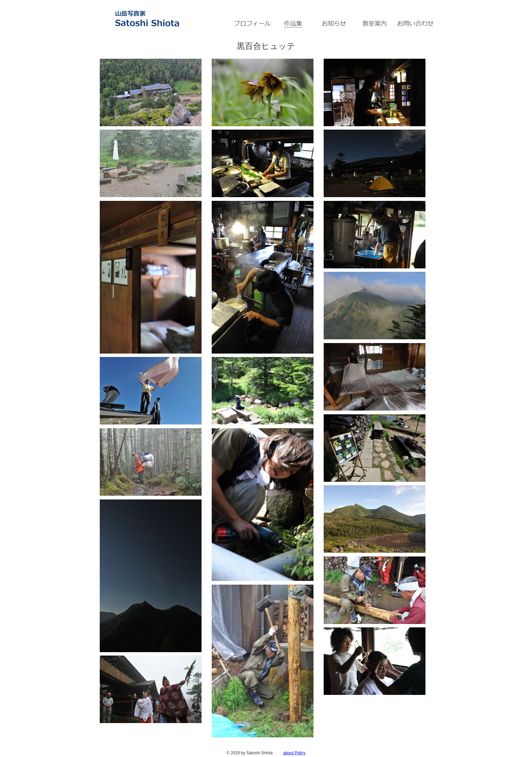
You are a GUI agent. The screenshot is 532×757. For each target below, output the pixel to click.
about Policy (294, 753)
